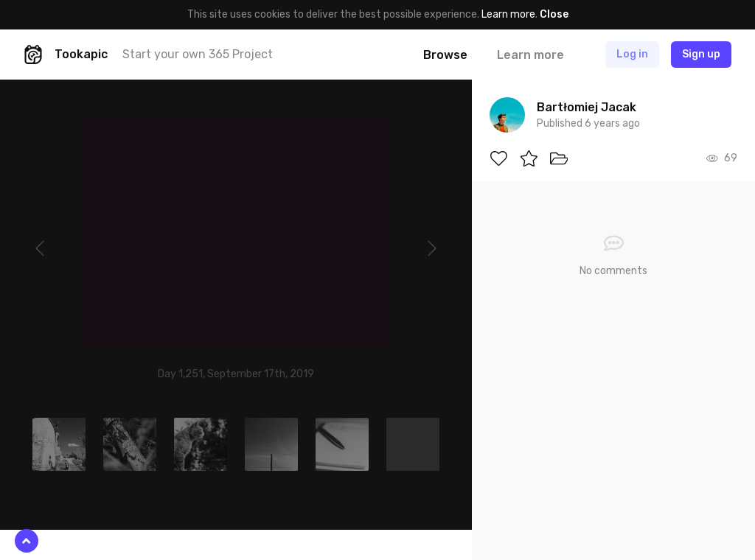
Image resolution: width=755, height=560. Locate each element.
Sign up (701, 54)
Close (554, 14)
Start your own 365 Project (198, 54)
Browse (445, 55)
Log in (632, 54)
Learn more (508, 14)
